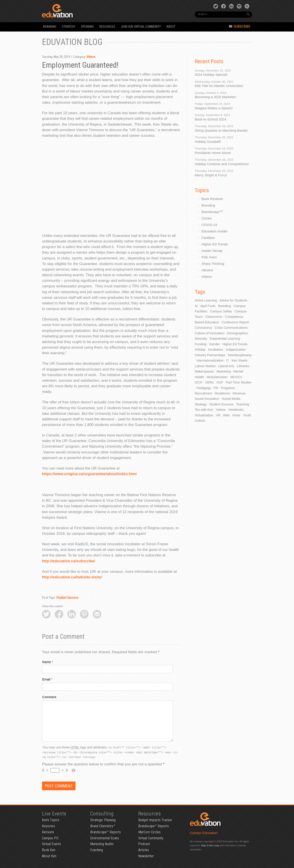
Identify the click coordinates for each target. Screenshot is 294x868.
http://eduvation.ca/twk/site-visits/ (72, 577)
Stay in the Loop (210, 845)
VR (218, 415)
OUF (220, 382)
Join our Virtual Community (141, 27)
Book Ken (49, 850)
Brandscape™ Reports (106, 832)
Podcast (144, 844)
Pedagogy (204, 388)
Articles (144, 850)
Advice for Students (233, 300)
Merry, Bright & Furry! (211, 175)
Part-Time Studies (239, 382)
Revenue (239, 393)
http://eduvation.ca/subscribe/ (69, 561)
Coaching (97, 850)
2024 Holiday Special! (211, 75)
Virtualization (204, 415)
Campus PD (50, 838)
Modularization (217, 377)
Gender (214, 344)
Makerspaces (204, 371)
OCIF (199, 382)
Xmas (236, 415)
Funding (201, 344)
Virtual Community (151, 838)
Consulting (102, 814)
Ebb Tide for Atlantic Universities (219, 86)
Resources (107, 27)
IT (228, 360)
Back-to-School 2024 (211, 119)
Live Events (54, 814)
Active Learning (206, 300)
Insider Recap (212, 251)
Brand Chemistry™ (103, 826)
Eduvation (83, 11)
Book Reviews (212, 199)
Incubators (216, 350)
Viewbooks (236, 410)
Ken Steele (239, 360)
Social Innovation (207, 399)
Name (46, 662)
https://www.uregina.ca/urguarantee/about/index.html (89, 474)
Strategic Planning (103, 820)
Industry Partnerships (210, 355)
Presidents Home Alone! (213, 153)
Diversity (201, 339)
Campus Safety (221, 311)
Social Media (231, 399)
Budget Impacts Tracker (155, 820)
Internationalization (210, 360)
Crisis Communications (231, 328)
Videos (91, 57)
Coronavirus (204, 328)
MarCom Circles (149, 832)
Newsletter (146, 856)
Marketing (224, 371)
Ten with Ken (204, 410)
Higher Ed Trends (215, 244)
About (171, 27)
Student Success (67, 598)
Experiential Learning (225, 339)
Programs (228, 388)
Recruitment (204, 393)
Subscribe (240, 26)
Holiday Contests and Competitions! (222, 164)
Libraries (243, 366)
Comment (49, 697)
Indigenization (236, 350)
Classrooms (214, 317)
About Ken (49, 856)
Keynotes (49, 826)
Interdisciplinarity (240, 355)
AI (196, 306)
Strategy (69, 27)
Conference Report (235, 322)
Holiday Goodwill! (208, 142)
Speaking (87, 27)
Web (226, 415)
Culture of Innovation (210, 333)
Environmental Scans (105, 838)
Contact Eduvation (204, 833)
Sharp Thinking (213, 264)
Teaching (243, 404)
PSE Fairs (209, 257)
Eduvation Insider (215, 231)
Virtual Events (51, 844)
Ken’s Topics (51, 820)
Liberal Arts (226, 366)
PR (216, 388)
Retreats (48, 832)
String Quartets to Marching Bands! (221, 130)
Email (46, 679)
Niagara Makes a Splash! (214, 108)
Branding (50, 27)
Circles (207, 218)
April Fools (208, 306)
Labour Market (205, 366)
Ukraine (207, 270)
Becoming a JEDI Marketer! (216, 97)
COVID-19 (209, 225)
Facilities (208, 238)
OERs (209, 382)
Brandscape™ (212, 212)
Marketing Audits (102, 844)
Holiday (200, 350)
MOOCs (236, 377)
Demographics (237, 333)
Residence (222, 393)
